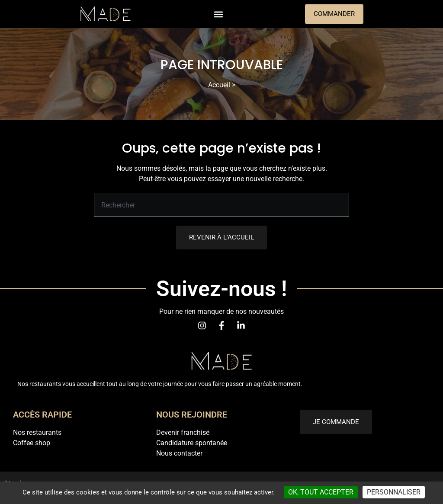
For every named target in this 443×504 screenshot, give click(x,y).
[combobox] (221, 205)
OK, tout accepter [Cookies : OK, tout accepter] (321, 492)
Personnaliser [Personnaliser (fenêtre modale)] (394, 492)
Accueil (219, 85)
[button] (218, 14)
